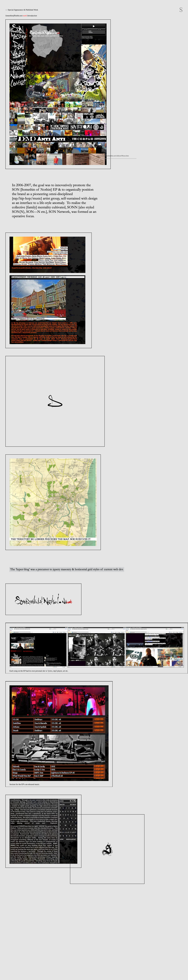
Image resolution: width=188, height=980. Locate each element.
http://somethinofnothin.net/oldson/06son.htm (62, 394)
